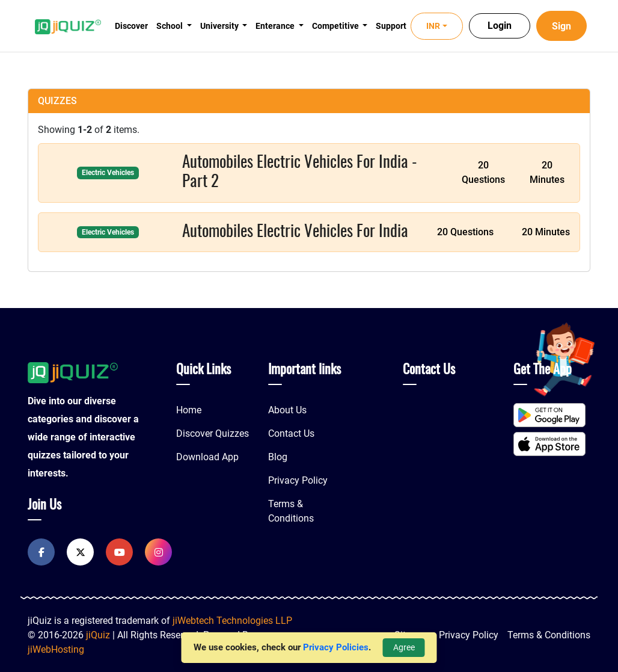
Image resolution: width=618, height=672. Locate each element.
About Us (287, 410)
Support (391, 26)
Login (500, 26)
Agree (404, 647)
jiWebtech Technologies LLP (232, 621)
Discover (131, 26)
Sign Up (561, 31)
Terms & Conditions (549, 635)
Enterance (276, 26)
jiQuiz (98, 635)
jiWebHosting (56, 649)
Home (189, 410)
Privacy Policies (336, 647)
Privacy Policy (298, 480)
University (220, 26)
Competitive (336, 26)
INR (433, 26)
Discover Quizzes (213, 433)
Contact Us (291, 433)
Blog (278, 457)
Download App (207, 457)
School (170, 26)
